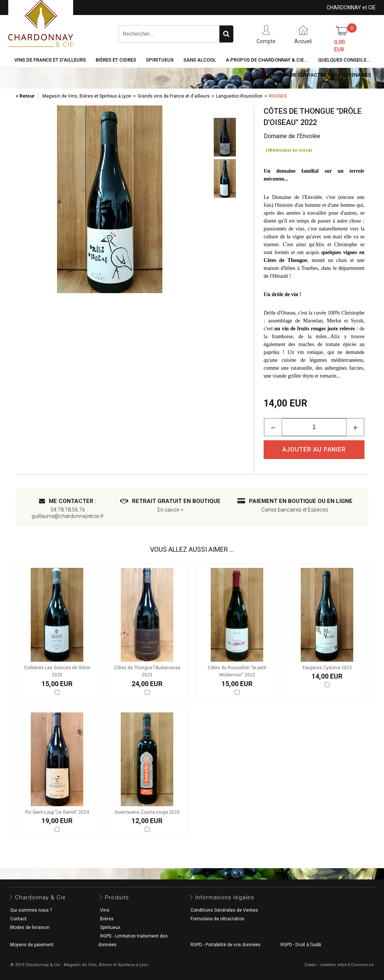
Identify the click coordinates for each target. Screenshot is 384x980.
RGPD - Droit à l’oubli (301, 945)
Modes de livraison (30, 927)
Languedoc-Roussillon (239, 96)
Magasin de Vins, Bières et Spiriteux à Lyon (87, 96)
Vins (105, 910)
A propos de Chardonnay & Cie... (267, 60)
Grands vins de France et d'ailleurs (174, 96)
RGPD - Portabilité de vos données (226, 945)
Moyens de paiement (32, 945)
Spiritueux (160, 60)
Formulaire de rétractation (217, 919)
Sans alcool (200, 60)
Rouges (278, 96)
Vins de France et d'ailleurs (50, 60)
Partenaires (355, 75)
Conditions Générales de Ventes (224, 910)
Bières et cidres (116, 60)
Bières (107, 919)
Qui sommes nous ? (31, 910)
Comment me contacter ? (297, 75)
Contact (18, 919)
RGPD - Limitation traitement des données (133, 940)
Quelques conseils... (344, 60)
